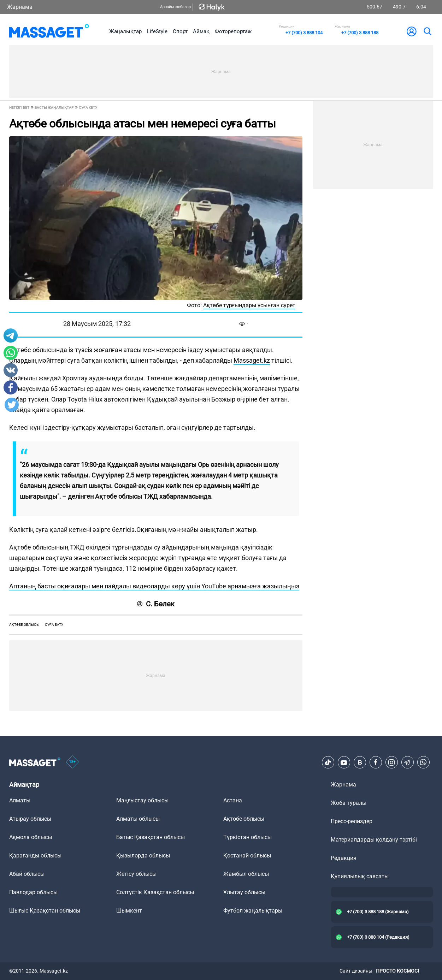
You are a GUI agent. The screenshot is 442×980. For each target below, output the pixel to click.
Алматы (20, 800)
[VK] (360, 762)
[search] (427, 31)
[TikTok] (328, 762)
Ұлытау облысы (244, 892)
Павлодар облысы (33, 892)
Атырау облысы (30, 819)
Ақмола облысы (31, 837)
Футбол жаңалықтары (253, 911)
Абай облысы (27, 874)
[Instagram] (391, 762)
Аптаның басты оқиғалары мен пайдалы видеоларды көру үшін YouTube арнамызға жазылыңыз (154, 586)
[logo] (49, 31)
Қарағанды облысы (35, 856)
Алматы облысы (138, 819)
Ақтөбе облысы (24, 625)
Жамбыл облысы (246, 874)
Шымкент (129, 911)
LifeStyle (157, 31)
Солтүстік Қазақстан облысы (155, 892)
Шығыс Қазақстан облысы (45, 911)
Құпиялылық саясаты (360, 876)
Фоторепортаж (233, 31)
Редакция (344, 858)
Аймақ (201, 31)
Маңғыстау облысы (142, 800)
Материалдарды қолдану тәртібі (374, 840)
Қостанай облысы (247, 856)
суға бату (54, 625)
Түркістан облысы (247, 837)
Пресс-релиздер (352, 821)
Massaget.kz (252, 360)
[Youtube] (344, 762)
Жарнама (20, 7)
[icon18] (72, 762)
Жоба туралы (349, 803)
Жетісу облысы (136, 874)
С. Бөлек (156, 604)
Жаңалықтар (125, 31)
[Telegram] (407, 762)
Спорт (180, 31)
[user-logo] (412, 31)
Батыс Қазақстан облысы (151, 837)
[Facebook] (376, 762)
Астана (233, 800)
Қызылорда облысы (143, 856)
